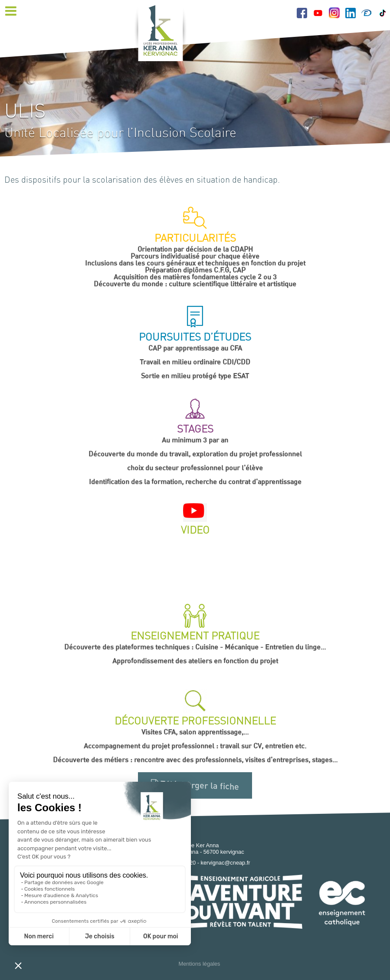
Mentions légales (199, 964)
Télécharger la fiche (195, 785)
